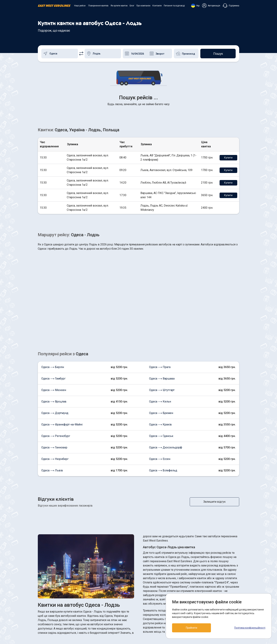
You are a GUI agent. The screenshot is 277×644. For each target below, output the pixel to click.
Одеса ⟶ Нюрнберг (55, 403)
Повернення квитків (98, 6)
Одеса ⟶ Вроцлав (54, 345)
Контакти (157, 6)
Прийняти (191, 628)
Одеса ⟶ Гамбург (53, 323)
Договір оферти (152, 607)
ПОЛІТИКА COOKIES (155, 600)
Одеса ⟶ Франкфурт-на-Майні (62, 368)
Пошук (218, 54)
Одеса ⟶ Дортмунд (55, 357)
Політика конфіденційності (250, 628)
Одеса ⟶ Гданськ (161, 380)
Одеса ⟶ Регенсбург (56, 380)
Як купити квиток (119, 6)
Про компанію (143, 6)
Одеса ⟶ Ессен (160, 403)
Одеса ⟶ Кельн (160, 345)
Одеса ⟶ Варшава (162, 323)
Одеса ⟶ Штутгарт (162, 334)
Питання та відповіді (174, 6)
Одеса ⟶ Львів (52, 414)
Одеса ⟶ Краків (160, 368)
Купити (228, 102)
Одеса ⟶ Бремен (161, 357)
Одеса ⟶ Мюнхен (54, 334)
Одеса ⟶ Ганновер (54, 391)
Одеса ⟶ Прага (160, 311)
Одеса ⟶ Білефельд (163, 414)
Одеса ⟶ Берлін (53, 311)
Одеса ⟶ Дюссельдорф (166, 391)
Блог (132, 6)
